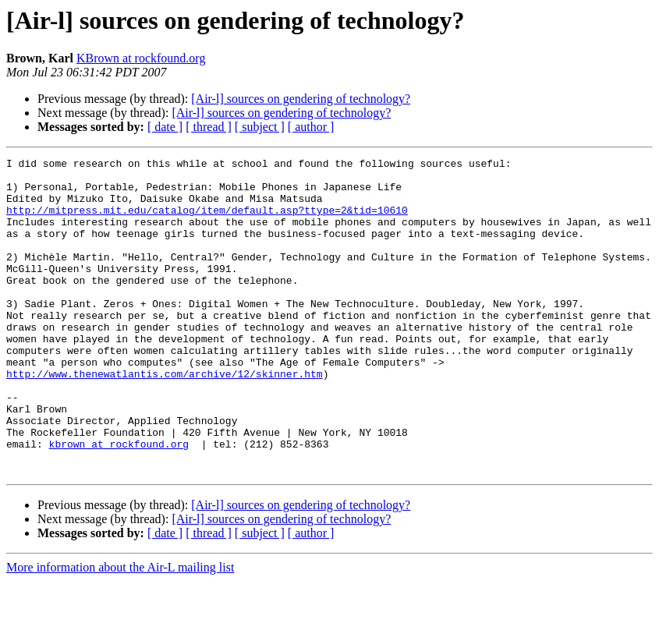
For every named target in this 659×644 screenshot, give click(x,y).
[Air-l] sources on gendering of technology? (301, 99)
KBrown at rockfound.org (141, 58)
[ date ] (165, 127)
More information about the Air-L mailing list (120, 630)
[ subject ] (260, 127)
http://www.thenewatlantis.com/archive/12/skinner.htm (165, 418)
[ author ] (311, 127)
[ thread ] (209, 127)
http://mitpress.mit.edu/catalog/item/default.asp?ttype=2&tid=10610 (207, 221)
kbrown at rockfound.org (119, 502)
